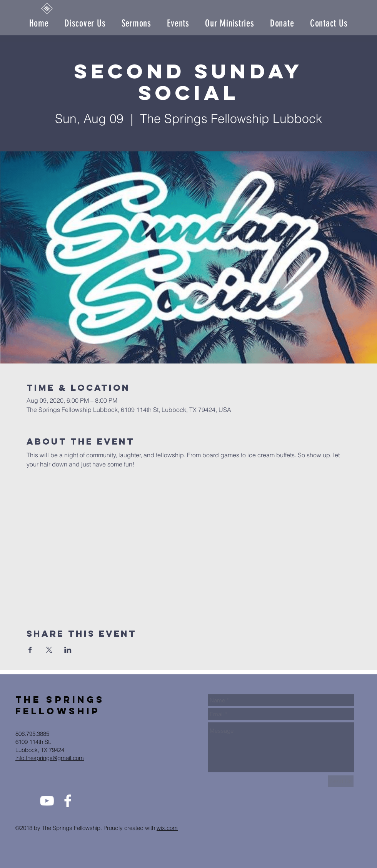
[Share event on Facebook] (30, 650)
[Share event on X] (49, 650)
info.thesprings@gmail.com (50, 758)
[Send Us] (341, 781)
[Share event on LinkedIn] (68, 650)
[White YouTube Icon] (47, 801)
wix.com (167, 828)
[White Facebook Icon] (68, 801)
